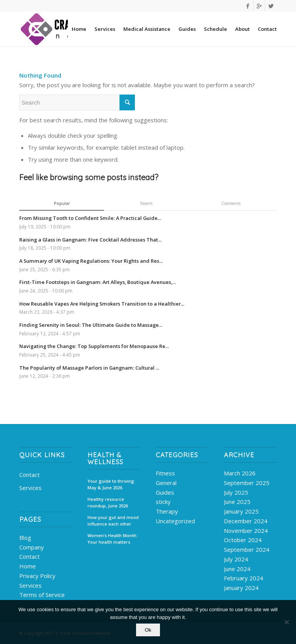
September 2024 (247, 549)
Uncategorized (175, 521)
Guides (165, 492)
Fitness (165, 473)
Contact (29, 475)
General (166, 483)
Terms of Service (42, 595)
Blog (25, 538)
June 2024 (237, 569)
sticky (163, 502)
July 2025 (236, 492)
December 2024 (246, 521)
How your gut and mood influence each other (113, 521)
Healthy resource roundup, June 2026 (108, 502)
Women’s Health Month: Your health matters (113, 539)
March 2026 (240, 473)
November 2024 (246, 531)
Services (30, 488)
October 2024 (243, 540)
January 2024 (241, 588)
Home (28, 566)
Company (32, 547)
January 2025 (241, 511)
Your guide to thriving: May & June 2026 (111, 484)
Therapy (167, 511)
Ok (148, 630)
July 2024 (236, 559)
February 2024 (244, 578)
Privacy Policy (37, 576)
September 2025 (247, 483)
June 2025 (237, 502)
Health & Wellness (105, 458)
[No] (286, 622)
